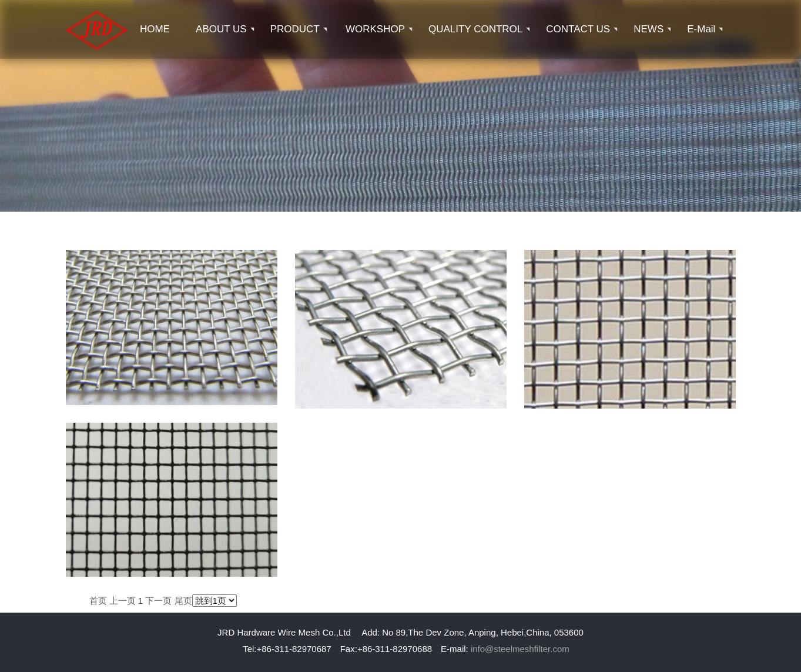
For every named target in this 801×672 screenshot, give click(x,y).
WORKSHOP (375, 29)
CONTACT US (578, 29)
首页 (98, 601)
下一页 (158, 601)
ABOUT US (221, 29)
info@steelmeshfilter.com (520, 649)
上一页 (123, 601)
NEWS (648, 29)
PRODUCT (295, 29)
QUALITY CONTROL (475, 29)
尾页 (183, 601)
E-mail (701, 29)
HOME (155, 29)
